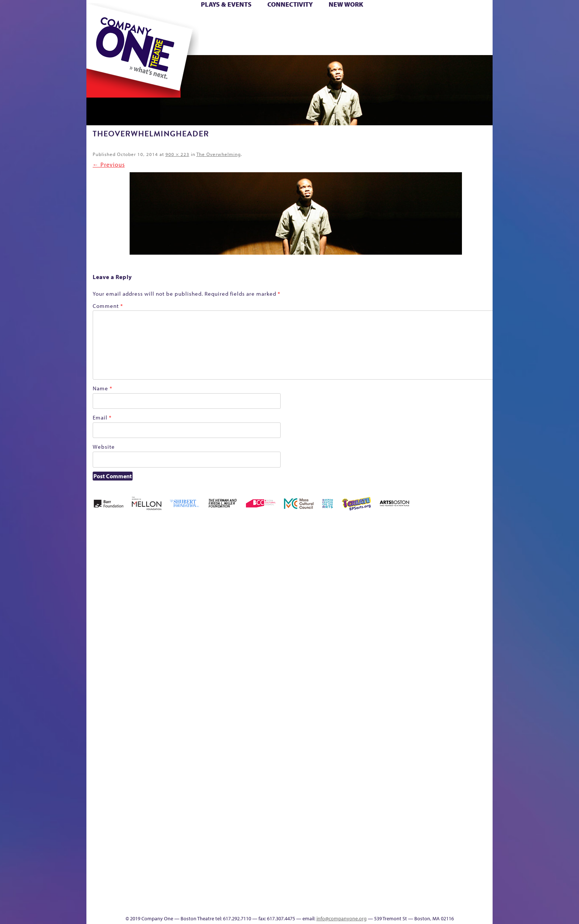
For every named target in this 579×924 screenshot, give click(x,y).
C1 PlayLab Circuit (361, 738)
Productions (318, 904)
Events (359, 904)
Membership (194, 704)
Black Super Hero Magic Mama (280, 560)
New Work (346, 4)
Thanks (396, 44)
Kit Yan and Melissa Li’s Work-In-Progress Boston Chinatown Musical (146, 649)
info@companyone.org (342, 918)
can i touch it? (342, 571)
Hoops (115, 33)
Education (424, 582)
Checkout (376, 582)
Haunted (469, 582)
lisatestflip (177, 704)
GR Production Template (440, 571)
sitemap (257, 44)
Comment (108, 306)
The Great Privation (145, 893)
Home (99, 22)
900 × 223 (177, 154)
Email (102, 417)
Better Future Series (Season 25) (235, 560)
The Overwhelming (219, 154)
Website (104, 447)
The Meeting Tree (190, 893)
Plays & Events (226, 4)
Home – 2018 (481, 571)
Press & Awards (472, 44)
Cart (360, 22)
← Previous (109, 164)
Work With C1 (218, 893)
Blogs (358, 837)
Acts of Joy (171, 571)
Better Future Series (203, 571)
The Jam (180, 44)
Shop (423, 33)
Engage (365, 44)
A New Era (140, 571)
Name (102, 388)
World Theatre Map (360, 815)
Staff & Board (436, 693)
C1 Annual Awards (437, 893)
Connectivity (290, 4)
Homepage (99, 704)
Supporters (426, 904)
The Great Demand (128, 893)
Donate (411, 22)
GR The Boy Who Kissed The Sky (451, 549)
